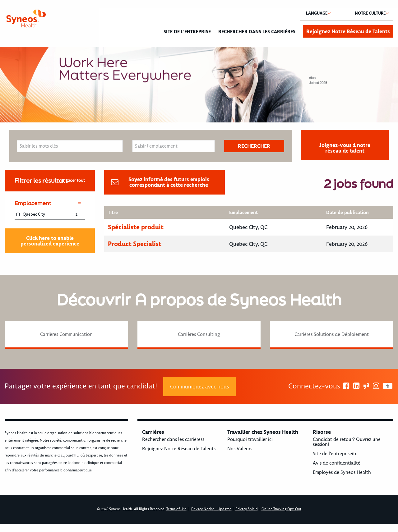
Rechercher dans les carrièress (173, 439)
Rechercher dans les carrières (257, 32)
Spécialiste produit (136, 227)
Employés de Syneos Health (342, 472)
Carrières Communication (66, 334)
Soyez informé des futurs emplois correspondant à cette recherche (169, 182)
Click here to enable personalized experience (50, 241)
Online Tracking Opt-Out (281, 509)
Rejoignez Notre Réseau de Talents (348, 31)
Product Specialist (135, 244)
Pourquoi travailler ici (250, 439)
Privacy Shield (247, 509)
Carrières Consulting (199, 334)
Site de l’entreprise (187, 32)
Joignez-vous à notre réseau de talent (345, 148)
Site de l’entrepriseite (335, 454)
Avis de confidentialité (337, 463)
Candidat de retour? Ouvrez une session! (347, 442)
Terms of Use (176, 509)
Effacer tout (73, 180)
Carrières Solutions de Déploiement (332, 334)
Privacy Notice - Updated (211, 509)
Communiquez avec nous (199, 387)
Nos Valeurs (240, 449)
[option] (199, 85)
